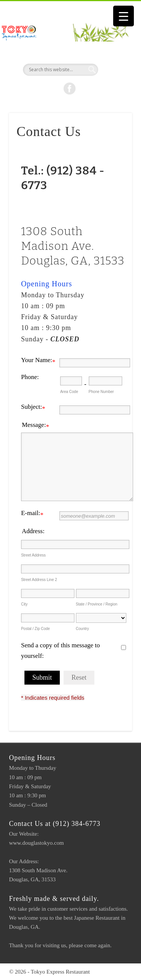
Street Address (33, 555)
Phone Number (101, 392)
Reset (79, 677)
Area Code (69, 392)
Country (83, 629)
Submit (42, 677)
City (24, 604)
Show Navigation (114, 67)
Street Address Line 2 (39, 580)
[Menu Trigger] (124, 16)
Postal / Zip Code (36, 629)
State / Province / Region (97, 604)
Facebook (70, 89)
